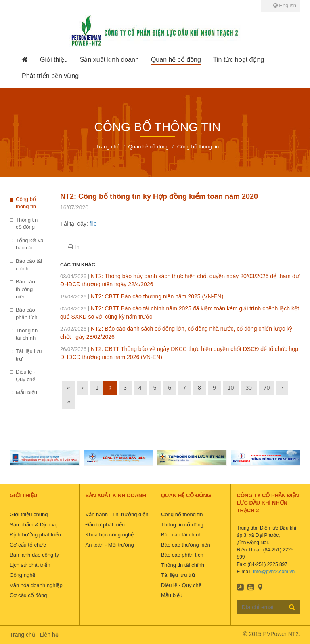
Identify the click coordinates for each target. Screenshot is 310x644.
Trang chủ (23, 635)
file (93, 224)
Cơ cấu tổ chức (28, 545)
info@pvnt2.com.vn (274, 572)
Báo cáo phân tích (27, 314)
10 (231, 388)
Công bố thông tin (26, 203)
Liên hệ (49, 635)
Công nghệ (22, 575)
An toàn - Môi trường (110, 545)
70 (267, 388)
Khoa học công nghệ (110, 535)
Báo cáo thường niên (25, 289)
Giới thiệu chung (29, 514)
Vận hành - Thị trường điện (117, 514)
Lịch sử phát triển (30, 565)
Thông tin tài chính (27, 334)
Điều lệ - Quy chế (25, 376)
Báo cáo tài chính (29, 265)
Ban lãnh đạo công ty (34, 555)
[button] (54, 60)
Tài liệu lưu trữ (29, 355)
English (285, 5)
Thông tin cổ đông (27, 224)
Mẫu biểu (26, 392)
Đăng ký (292, 607)
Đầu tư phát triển (105, 525)
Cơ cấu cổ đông (28, 595)
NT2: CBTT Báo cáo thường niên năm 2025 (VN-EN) (142, 296)
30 (249, 388)
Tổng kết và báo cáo (29, 244)
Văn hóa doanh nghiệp (36, 585)
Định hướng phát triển (35, 535)
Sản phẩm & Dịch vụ (34, 525)
